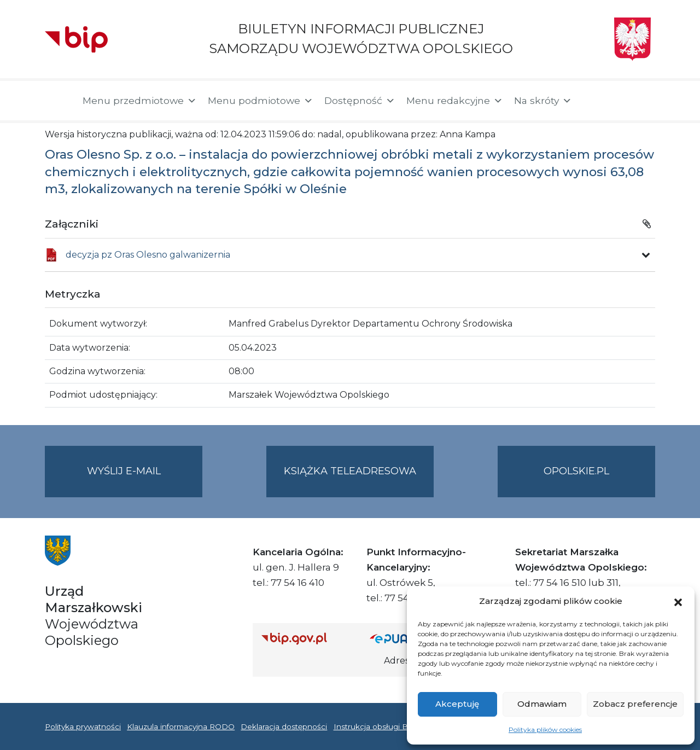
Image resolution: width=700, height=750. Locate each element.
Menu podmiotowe (261, 101)
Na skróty (543, 101)
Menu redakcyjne (455, 101)
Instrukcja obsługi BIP (375, 726)
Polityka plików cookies (545, 729)
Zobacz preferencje (635, 704)
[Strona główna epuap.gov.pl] (405, 638)
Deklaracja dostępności (284, 726)
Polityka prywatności (83, 726)
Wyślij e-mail (145, 480)
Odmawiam (542, 704)
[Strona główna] (58, 101)
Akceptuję (457, 704)
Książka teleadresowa (350, 471)
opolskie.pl (576, 471)
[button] (678, 601)
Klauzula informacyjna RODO (181, 726)
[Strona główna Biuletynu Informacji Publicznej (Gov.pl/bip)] (307, 638)
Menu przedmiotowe (140, 101)
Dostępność (360, 101)
